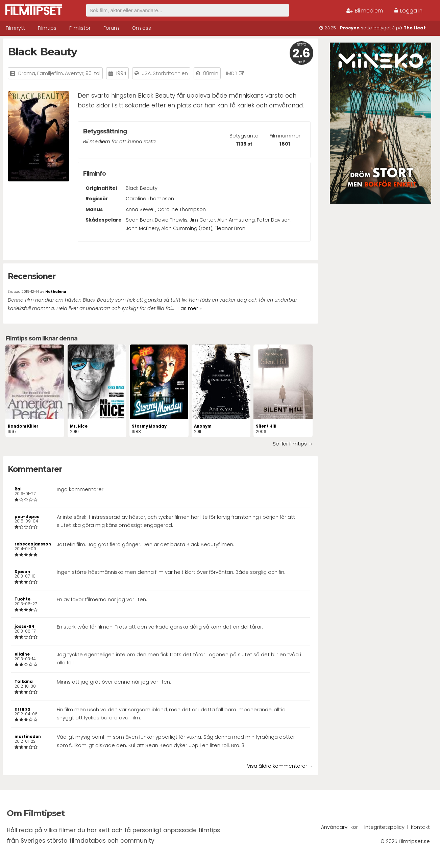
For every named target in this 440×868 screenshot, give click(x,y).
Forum (111, 28)
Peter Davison (274, 220)
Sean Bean (139, 220)
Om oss (141, 28)
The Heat (415, 28)
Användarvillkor (339, 827)
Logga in (408, 11)
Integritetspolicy (384, 827)
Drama (27, 73)
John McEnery (142, 228)
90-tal (93, 73)
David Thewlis (171, 220)
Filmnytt (15, 28)
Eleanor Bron (230, 228)
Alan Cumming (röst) (187, 228)
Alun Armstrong (236, 220)
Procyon (350, 28)
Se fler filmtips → (293, 444)
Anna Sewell (141, 209)
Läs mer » (190, 308)
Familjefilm (50, 73)
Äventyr (74, 73)
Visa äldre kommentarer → (280, 766)
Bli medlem (365, 11)
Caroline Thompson (150, 199)
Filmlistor (80, 28)
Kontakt (420, 827)
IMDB (235, 73)
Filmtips (47, 28)
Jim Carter (202, 220)
